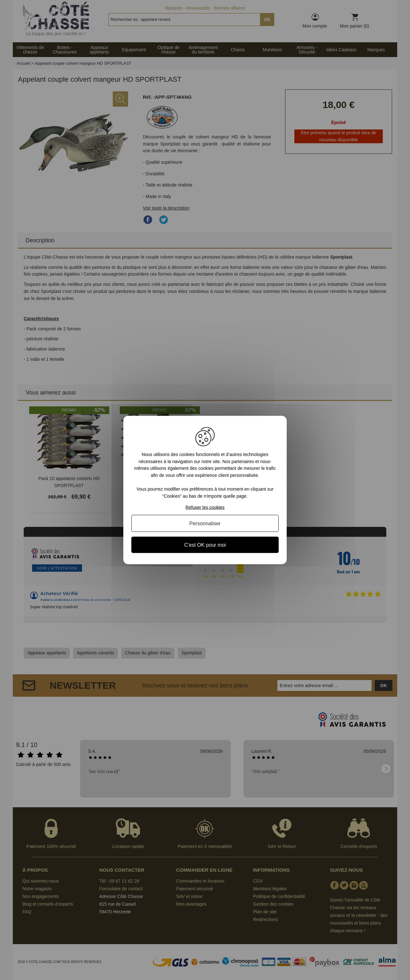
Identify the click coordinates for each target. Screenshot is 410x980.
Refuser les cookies (205, 507)
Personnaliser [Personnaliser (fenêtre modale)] (205, 523)
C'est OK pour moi (205, 545)
